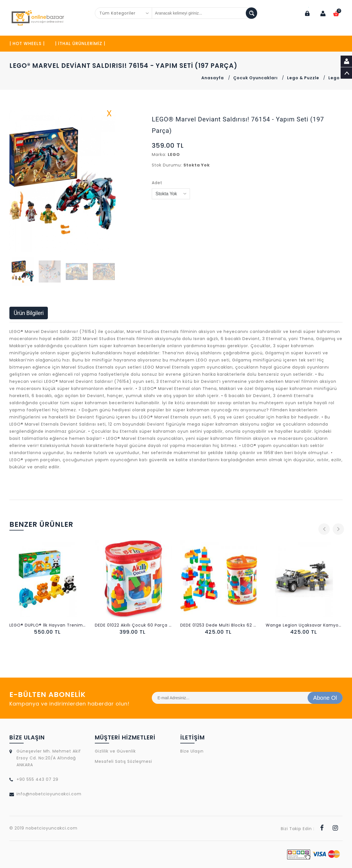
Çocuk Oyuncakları (255, 78)
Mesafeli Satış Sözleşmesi (123, 761)
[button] (111, 181)
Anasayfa (213, 78)
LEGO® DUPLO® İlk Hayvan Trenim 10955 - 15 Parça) (48, 625)
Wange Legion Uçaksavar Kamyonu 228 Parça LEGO (304, 625)
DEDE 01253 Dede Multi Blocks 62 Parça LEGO (219, 625)
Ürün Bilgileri (29, 313)
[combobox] (124, 13)
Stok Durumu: (167, 165)
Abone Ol (325, 698)
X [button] (109, 115)
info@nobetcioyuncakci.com (49, 794)
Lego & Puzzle (304, 78)
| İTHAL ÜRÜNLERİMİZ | (80, 43)
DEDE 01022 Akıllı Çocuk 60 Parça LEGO (133, 625)
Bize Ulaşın (192, 751)
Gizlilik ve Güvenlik (115, 751)
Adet (157, 183)
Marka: (159, 155)
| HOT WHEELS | (27, 43)
